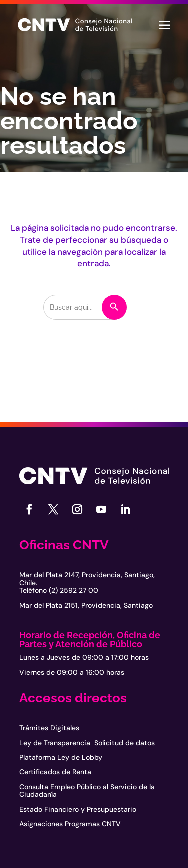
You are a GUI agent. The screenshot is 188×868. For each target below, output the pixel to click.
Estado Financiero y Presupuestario (78, 809)
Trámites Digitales (49, 728)
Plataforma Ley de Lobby (61, 757)
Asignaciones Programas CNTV (70, 824)
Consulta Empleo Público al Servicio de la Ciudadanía (87, 791)
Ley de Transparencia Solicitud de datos (87, 743)
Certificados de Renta (55, 772)
